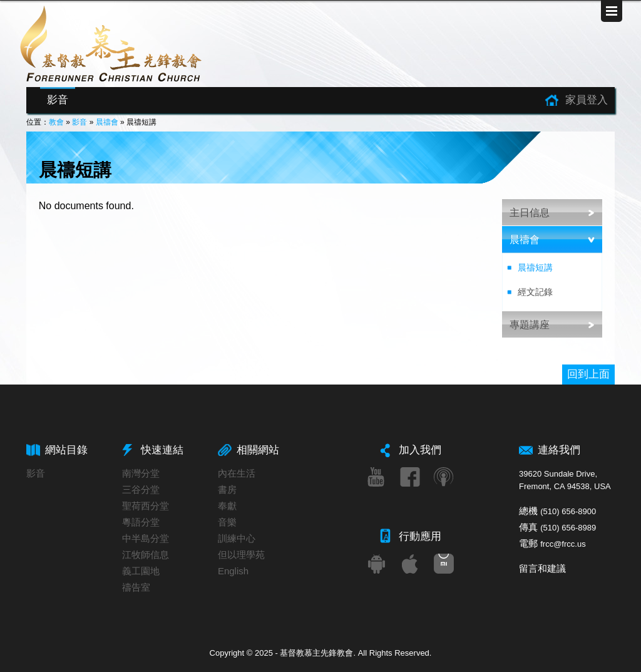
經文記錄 (535, 292)
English (233, 571)
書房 (227, 489)
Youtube (376, 477)
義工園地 (141, 571)
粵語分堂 (141, 522)
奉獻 (227, 506)
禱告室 (136, 587)
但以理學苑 (241, 555)
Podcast (444, 477)
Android (376, 564)
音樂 (227, 522)
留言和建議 (542, 568)
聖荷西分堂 (146, 506)
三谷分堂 (141, 489)
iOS (410, 564)
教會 (56, 122)
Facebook (410, 477)
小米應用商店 (444, 564)
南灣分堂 (141, 473)
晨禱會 (107, 122)
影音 (58, 100)
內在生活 (237, 473)
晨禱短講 (535, 267)
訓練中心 (237, 538)
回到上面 (588, 374)
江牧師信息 (146, 555)
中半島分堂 (146, 538)
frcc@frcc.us (563, 544)
